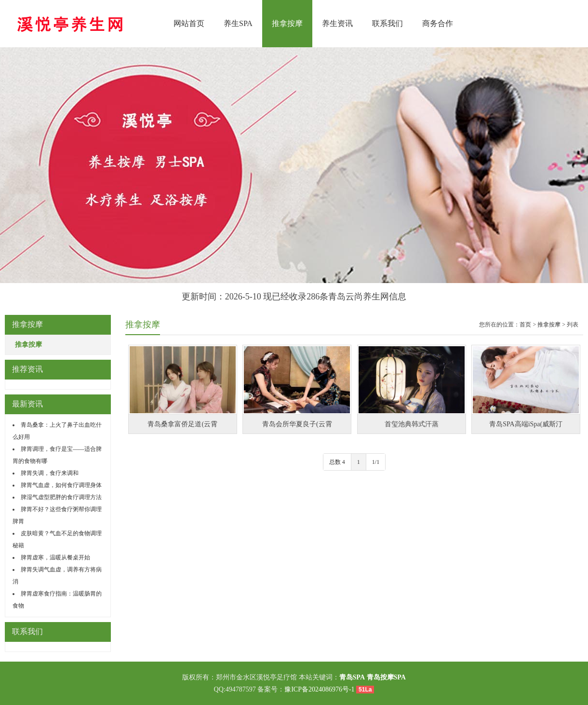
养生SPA (238, 23)
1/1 (376, 462)
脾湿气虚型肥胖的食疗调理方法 (61, 497)
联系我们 (388, 23)
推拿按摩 (287, 23)
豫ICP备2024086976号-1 (319, 689)
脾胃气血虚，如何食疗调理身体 (61, 485)
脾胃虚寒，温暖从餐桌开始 (55, 557)
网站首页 (189, 23)
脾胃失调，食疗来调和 (50, 473)
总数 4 (337, 462)
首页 (525, 325)
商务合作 (438, 23)
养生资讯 (337, 23)
